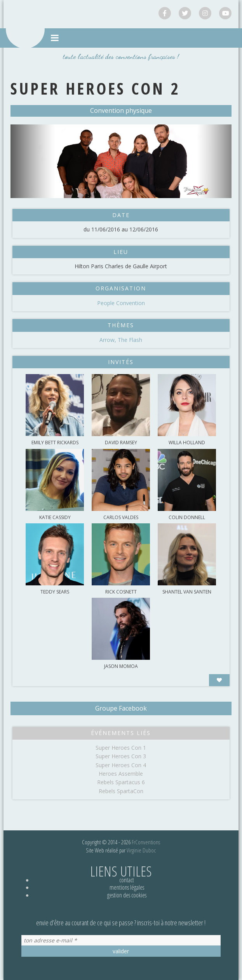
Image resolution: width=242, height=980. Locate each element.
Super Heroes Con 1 (121, 748)
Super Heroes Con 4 (121, 765)
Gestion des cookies (127, 895)
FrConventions (146, 842)
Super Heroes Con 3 (121, 756)
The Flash (130, 340)
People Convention (121, 303)
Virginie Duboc (141, 850)
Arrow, (109, 340)
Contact (127, 880)
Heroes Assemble (121, 774)
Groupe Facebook (121, 708)
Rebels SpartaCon (121, 791)
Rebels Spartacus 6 (121, 782)
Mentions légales (127, 887)
